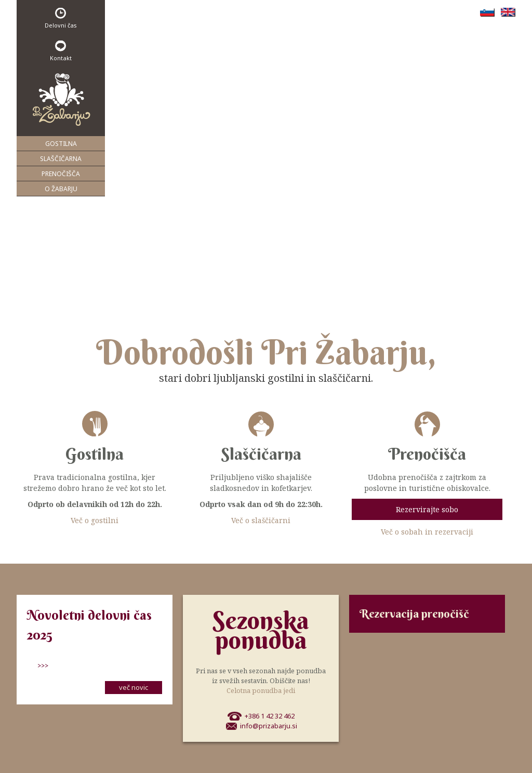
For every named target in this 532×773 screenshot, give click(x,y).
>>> (43, 665)
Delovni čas (61, 18)
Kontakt (61, 51)
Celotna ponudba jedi (261, 690)
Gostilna (61, 144)
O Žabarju (61, 189)
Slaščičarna (61, 159)
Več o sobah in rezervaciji (427, 532)
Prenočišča (61, 174)
